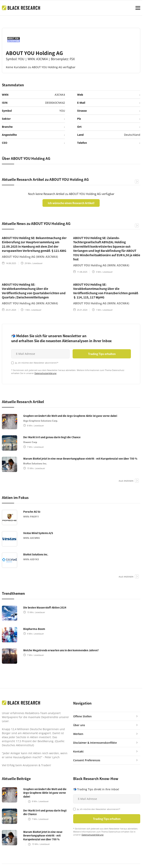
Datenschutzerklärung (45, 373)
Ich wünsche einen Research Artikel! (71, 203)
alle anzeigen (126, 481)
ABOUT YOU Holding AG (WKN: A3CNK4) (30, 257)
